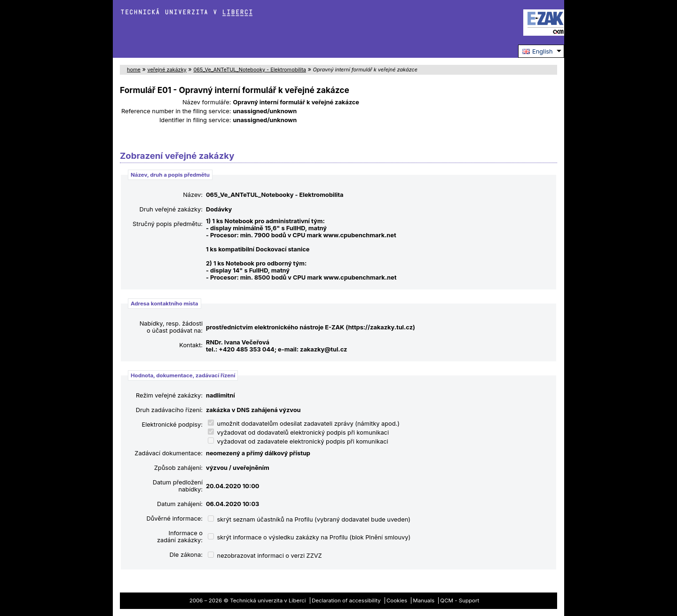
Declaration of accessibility (346, 600)
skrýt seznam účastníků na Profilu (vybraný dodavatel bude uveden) (309, 519)
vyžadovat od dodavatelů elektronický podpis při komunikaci (298, 433)
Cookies (397, 600)
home (134, 70)
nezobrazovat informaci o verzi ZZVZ (265, 556)
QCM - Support (460, 600)
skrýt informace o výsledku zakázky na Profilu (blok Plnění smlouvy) (309, 537)
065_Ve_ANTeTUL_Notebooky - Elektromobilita (250, 70)
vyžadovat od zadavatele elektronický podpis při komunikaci (298, 441)
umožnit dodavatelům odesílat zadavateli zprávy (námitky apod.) (304, 424)
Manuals (424, 600)
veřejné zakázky (167, 70)
